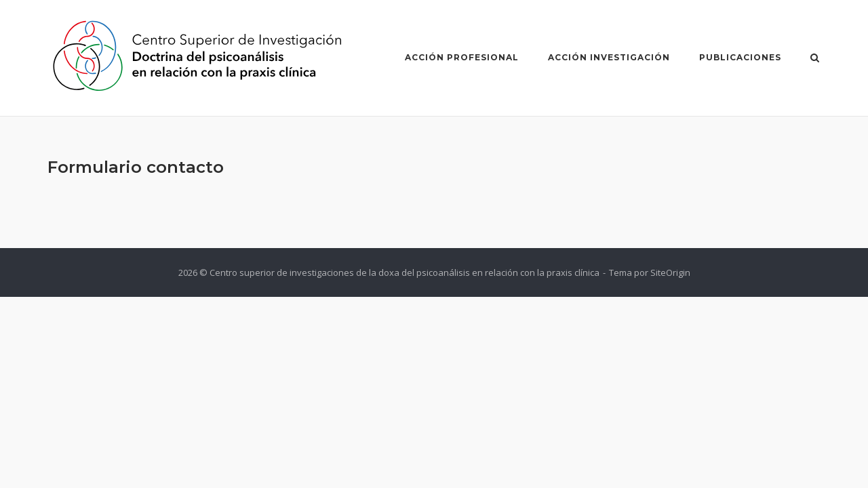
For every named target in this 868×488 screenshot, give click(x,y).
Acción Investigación (609, 57)
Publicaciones (740, 57)
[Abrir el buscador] (815, 59)
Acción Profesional (462, 57)
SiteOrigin (670, 272)
